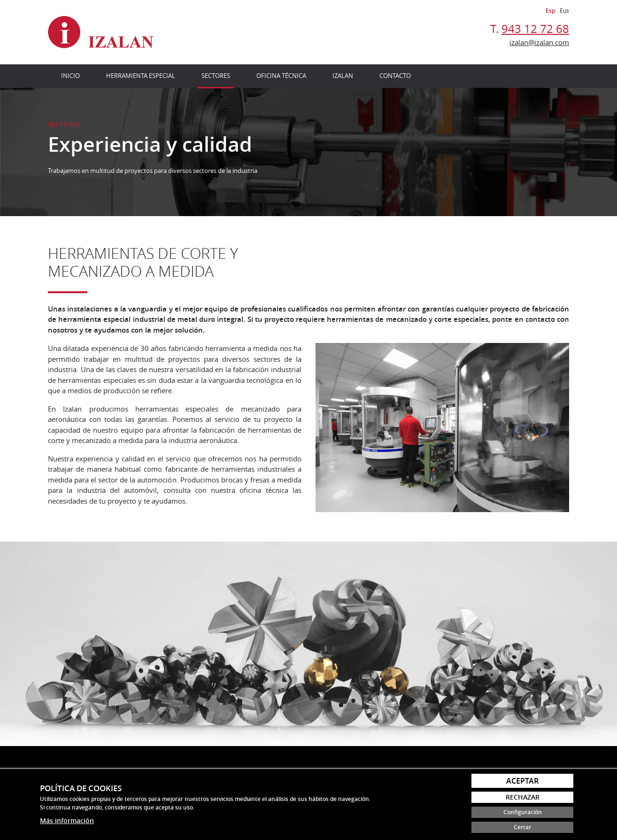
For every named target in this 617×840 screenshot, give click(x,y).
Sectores (216, 76)
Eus (564, 10)
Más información (67, 821)
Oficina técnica (281, 76)
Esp (550, 11)
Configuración (523, 812)
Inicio (70, 76)
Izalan (343, 76)
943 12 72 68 (535, 29)
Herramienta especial (141, 76)
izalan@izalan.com (539, 42)
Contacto (395, 76)
